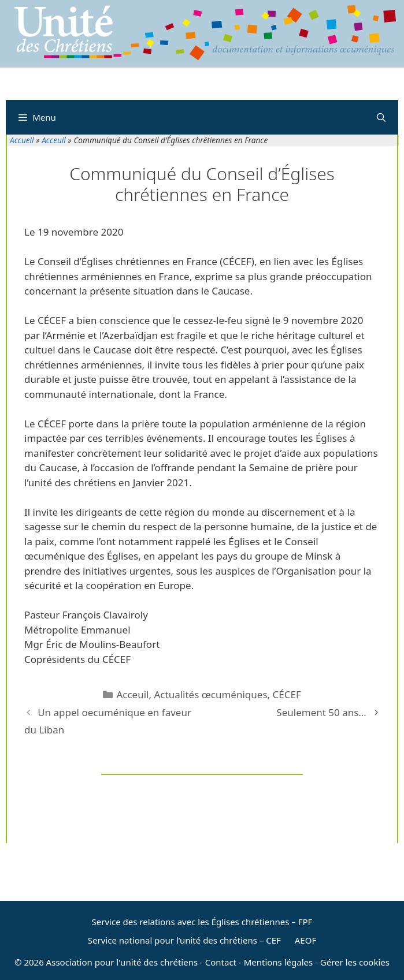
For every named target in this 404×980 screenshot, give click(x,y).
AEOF (305, 940)
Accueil (22, 140)
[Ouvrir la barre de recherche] (381, 117)
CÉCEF (287, 694)
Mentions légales (279, 962)
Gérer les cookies (355, 962)
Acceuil (54, 140)
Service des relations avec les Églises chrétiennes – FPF (202, 922)
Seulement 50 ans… (321, 712)
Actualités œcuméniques (210, 694)
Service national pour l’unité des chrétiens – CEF (184, 940)
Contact (221, 962)
